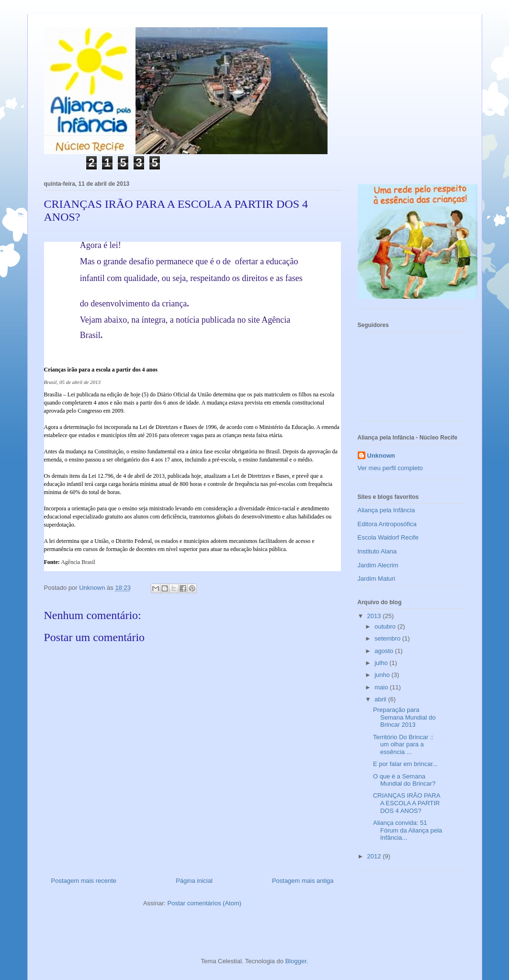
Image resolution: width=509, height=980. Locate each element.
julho (382, 663)
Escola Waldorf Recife (388, 537)
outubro (386, 626)
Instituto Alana (377, 551)
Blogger (296, 961)
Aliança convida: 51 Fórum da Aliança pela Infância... (407, 830)
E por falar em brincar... (405, 764)
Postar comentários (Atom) (204, 903)
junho (383, 675)
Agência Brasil (78, 562)
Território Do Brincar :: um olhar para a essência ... (403, 744)
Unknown (381, 456)
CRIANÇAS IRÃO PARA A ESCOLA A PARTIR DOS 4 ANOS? (407, 803)
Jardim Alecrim (378, 565)
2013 (375, 616)
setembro (388, 638)
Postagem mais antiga (303, 881)
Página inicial (194, 881)
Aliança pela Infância (386, 510)
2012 (375, 856)
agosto (385, 651)
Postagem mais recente (84, 881)
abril (381, 699)
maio (382, 687)
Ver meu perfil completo (390, 468)
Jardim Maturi (377, 579)
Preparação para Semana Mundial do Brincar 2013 (404, 717)
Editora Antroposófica (387, 524)
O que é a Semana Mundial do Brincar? (404, 780)
